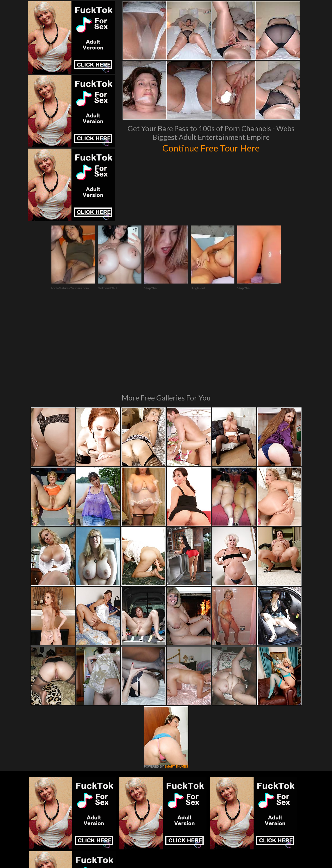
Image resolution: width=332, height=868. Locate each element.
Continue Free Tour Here (211, 147)
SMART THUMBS (176, 687)
